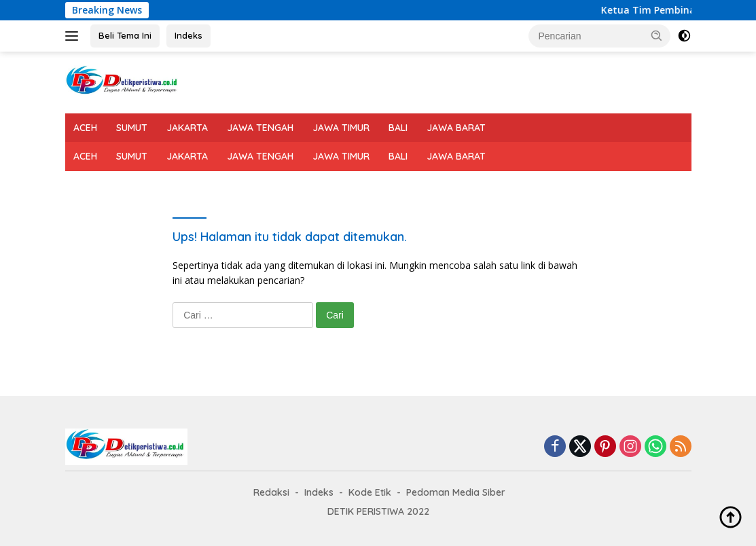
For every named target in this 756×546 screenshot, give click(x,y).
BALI (398, 128)
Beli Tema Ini (125, 35)
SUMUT (132, 128)
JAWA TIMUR (341, 128)
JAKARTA (187, 128)
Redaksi (271, 492)
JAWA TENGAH (260, 128)
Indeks (188, 35)
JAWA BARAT (456, 128)
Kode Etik (370, 492)
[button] (657, 35)
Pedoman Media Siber (456, 492)
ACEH (85, 128)
